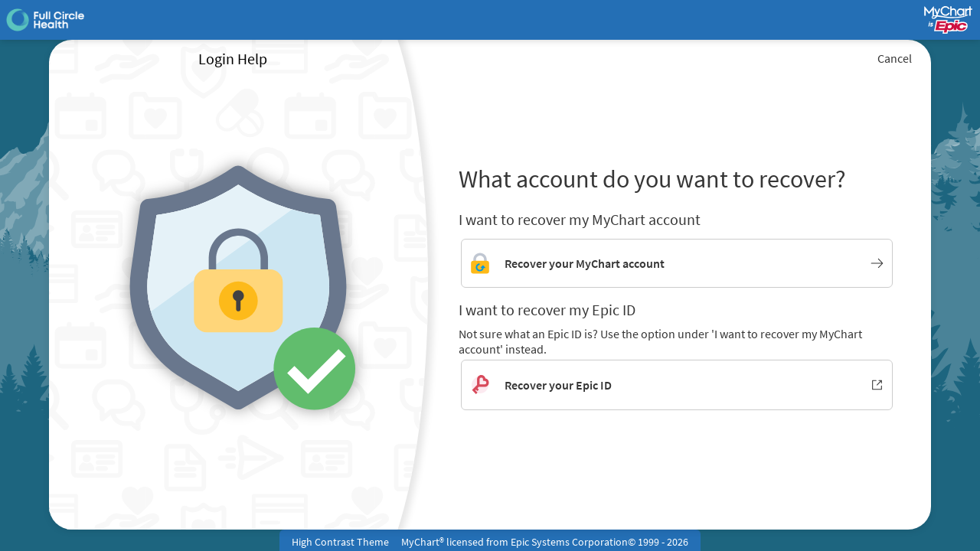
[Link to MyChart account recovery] (677, 263)
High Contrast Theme (340, 542)
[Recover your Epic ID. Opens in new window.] (677, 385)
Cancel (895, 58)
